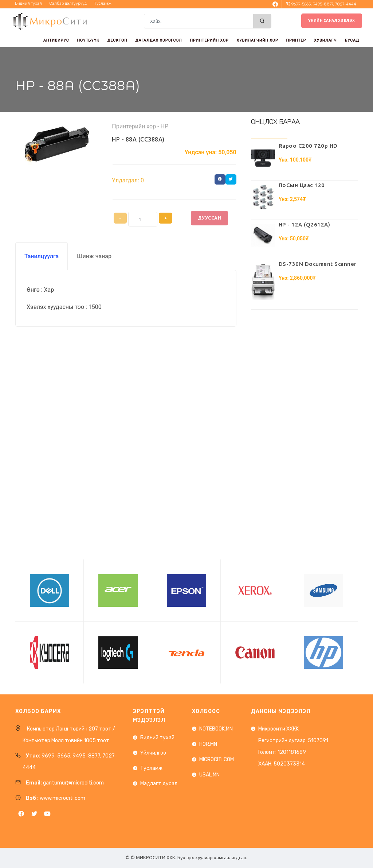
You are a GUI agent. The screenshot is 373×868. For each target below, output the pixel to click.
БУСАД (352, 40)
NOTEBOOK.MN (216, 729)
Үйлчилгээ (153, 753)
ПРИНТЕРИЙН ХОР (209, 40)
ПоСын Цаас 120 (302, 185)
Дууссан (210, 218)
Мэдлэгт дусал (159, 784)
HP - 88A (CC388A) (138, 139)
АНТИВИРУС (56, 40)
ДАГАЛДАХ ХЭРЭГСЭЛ (159, 40)
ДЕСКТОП (117, 40)
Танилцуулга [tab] (42, 256)
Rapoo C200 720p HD (308, 146)
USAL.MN (209, 775)
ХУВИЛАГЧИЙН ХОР (257, 40)
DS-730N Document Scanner (318, 264)
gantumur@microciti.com (73, 783)
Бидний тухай (157, 738)
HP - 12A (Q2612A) (305, 224)
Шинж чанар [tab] (94, 256)
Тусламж (151, 768)
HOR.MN (208, 744)
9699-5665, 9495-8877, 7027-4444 (324, 4)
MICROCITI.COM (217, 759)
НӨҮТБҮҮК (88, 40)
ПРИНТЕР (296, 40)
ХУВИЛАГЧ (325, 40)
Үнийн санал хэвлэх (332, 21)
